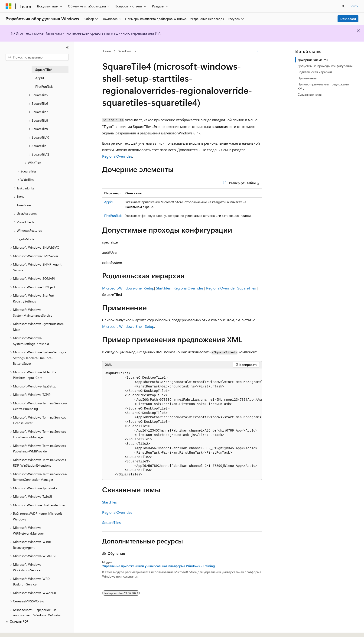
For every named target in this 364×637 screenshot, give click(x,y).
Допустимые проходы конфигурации (325, 66)
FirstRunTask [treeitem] (44, 86)
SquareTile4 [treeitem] (44, 70)
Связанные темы (310, 94)
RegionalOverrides (117, 156)
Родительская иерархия (315, 72)
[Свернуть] (67, 48)
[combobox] (37, 57)
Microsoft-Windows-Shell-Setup (128, 288)
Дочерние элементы (313, 60)
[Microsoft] (9, 6)
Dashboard (348, 19)
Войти (354, 6)
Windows (125, 51)
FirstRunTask (113, 216)
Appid (108, 202)
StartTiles (163, 288)
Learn (107, 51)
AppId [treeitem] (40, 78)
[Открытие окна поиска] (343, 6)
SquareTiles (247, 288)
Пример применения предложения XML (324, 86)
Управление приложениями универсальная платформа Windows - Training (158, 566)
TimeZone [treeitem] (24, 205)
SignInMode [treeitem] (25, 239)
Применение (307, 78)
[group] (182, 424)
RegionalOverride (220, 288)
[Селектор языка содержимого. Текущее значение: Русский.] (16, 629)
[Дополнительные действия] (258, 51)
